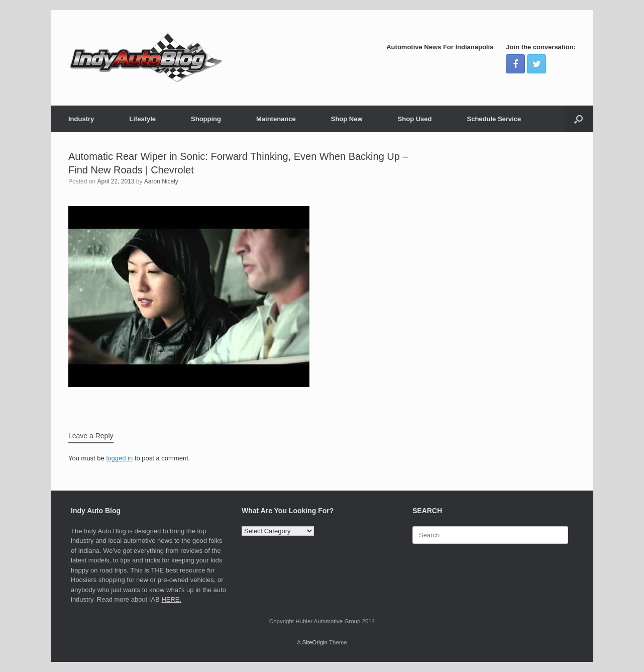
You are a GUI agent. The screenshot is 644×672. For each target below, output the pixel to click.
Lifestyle (142, 119)
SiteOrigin (315, 642)
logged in (119, 458)
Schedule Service (494, 119)
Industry (81, 119)
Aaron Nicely (161, 181)
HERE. (171, 599)
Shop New (347, 119)
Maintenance (276, 119)
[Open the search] (578, 119)
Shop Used (415, 119)
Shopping (206, 119)
